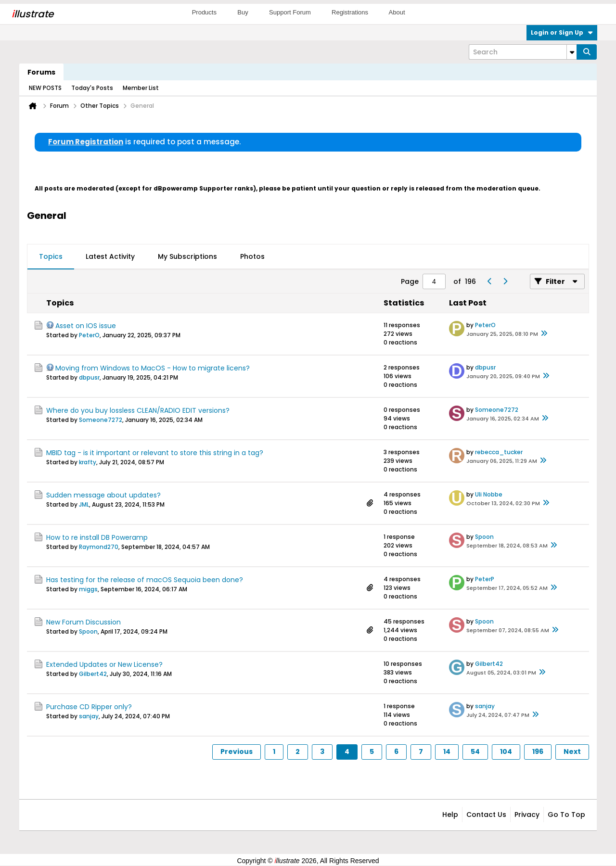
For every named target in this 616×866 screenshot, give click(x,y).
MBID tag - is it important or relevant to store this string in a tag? (155, 453)
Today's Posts (92, 88)
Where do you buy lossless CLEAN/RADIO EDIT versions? (138, 410)
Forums (41, 72)
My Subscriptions (187, 256)
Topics (51, 256)
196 (538, 751)
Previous (237, 751)
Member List (141, 88)
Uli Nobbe (489, 494)
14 (447, 751)
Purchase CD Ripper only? (89, 707)
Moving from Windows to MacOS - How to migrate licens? (153, 368)
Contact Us (486, 815)
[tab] (51, 257)
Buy (243, 12)
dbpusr (89, 377)
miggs (88, 589)
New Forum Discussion (83, 622)
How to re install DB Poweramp (97, 537)
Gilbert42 (93, 674)
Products (204, 12)
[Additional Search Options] (572, 52)
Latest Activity (110, 256)
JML (84, 504)
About (397, 12)
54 (475, 751)
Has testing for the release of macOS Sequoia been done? (145, 580)
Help (450, 815)
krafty (88, 462)
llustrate (32, 14)
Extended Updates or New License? (104, 664)
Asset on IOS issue (86, 326)
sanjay (89, 716)
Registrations (350, 12)
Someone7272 (101, 420)
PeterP (485, 579)
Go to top (566, 815)
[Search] (523, 52)
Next (572, 751)
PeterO (89, 335)
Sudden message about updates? (103, 495)
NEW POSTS (45, 88)
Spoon (484, 537)
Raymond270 (99, 547)
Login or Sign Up (562, 32)
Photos (252, 256)
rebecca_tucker (499, 452)
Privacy (527, 815)
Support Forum (290, 12)
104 (506, 751)
